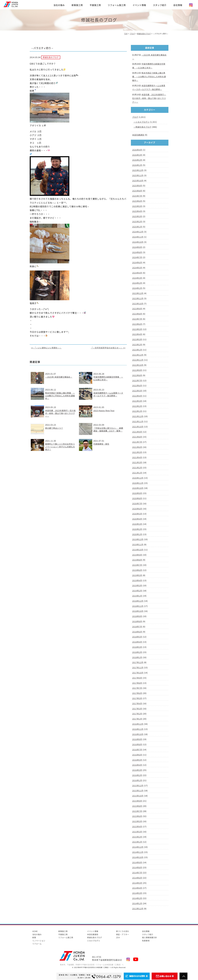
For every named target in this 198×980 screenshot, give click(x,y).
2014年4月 (137, 888)
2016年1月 (137, 780)
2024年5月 (137, 268)
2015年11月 (138, 791)
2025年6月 (137, 201)
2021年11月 (138, 422)
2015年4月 (137, 827)
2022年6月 (137, 386)
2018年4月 (137, 642)
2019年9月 (137, 555)
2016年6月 (137, 755)
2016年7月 (137, 750)
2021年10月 (138, 427)
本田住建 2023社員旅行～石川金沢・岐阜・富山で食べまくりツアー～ (60, 413)
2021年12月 (138, 416)
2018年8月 (137, 621)
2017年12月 (138, 662)
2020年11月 (138, 483)
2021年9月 (137, 432)
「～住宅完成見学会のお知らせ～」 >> (108, 348)
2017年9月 (137, 678)
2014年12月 (138, 847)
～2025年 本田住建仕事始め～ (59, 377)
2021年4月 (137, 457)
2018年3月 (137, 647)
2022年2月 (137, 406)
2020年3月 (137, 524)
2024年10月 (138, 242)
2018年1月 (137, 657)
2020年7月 (137, 504)
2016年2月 (137, 775)
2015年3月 (137, 832)
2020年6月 (137, 509)
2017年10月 (138, 673)
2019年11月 (138, 545)
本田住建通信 (138, 135)
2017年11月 (138, 668)
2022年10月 (138, 365)
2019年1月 (137, 596)
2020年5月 (137, 514)
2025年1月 (137, 227)
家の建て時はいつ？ (54, 428)
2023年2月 (137, 345)
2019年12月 (138, 539)
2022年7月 (137, 381)
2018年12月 (138, 601)
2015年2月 (137, 837)
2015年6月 (137, 816)
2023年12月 (138, 293)
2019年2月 (137, 591)
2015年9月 (137, 801)
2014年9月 (137, 863)
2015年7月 (137, 811)
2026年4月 (137, 150)
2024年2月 (137, 283)
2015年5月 (137, 821)
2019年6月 (137, 570)
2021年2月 (137, 468)
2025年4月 (137, 211)
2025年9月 (137, 186)
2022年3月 (137, 401)
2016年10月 (138, 734)
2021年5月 (137, 452)
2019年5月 (137, 575)
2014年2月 (137, 898)
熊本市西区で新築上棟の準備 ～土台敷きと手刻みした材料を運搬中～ (60, 396)
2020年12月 (138, 478)
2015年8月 (137, 806)
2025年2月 (137, 222)
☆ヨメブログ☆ (142, 122)
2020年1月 (137, 534)
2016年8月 (137, 745)
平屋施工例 (95, 5)
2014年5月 (137, 883)
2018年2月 (137, 652)
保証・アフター (123, 934)
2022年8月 (137, 375)
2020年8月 (137, 498)
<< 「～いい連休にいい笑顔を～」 (46, 348)
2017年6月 (137, 693)
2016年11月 (138, 729)
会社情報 (178, 5)
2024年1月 (137, 288)
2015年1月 (137, 842)
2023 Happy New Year (104, 411)
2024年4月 (137, 273)
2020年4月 (137, 519)
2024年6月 (137, 263)
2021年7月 (137, 442)
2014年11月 (138, 852)
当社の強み (59, 5)
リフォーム (37, 944)
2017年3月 (137, 709)
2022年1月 (137, 411)
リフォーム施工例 (117, 5)
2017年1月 (137, 719)
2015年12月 (138, 786)
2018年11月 (138, 606)
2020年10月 (138, 488)
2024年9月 (137, 247)
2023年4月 (137, 334)
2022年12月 (138, 355)
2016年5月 (137, 760)
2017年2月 (137, 714)
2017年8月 (137, 683)
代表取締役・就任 (101, 444)
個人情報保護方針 (150, 938)
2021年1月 (137, 473)
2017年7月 (137, 688)
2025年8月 (137, 191)
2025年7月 (137, 196)
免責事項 (146, 941)
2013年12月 (138, 909)
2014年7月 (137, 873)
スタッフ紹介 (160, 5)
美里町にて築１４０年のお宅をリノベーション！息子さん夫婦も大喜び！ (60, 447)
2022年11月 (138, 360)
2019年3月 (137, 586)
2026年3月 (137, 155)
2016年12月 (138, 724)
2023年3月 (137, 339)
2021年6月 (137, 447)
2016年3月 (137, 770)
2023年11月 (138, 299)
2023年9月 (137, 309)
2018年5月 (137, 637)
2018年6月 (137, 632)
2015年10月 (138, 796)
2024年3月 (137, 278)
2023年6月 (137, 324)
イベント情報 (139, 5)
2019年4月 (137, 581)
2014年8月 (137, 868)
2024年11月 (138, 237)
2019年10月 (138, 550)
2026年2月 (137, 160)
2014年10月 (138, 857)
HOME (35, 931)
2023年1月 (137, 350)
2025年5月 (137, 206)
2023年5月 (137, 329)
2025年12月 (138, 170)
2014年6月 (137, 878)
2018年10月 (138, 611)
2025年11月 (138, 175)
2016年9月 (137, 739)
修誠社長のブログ (143, 127)
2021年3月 (137, 463)
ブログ (135, 117)
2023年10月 (138, 304)
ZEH (118, 938)
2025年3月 (137, 216)
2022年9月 (137, 370)
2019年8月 (137, 560)
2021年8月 (137, 437)
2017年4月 (137, 704)
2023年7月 (137, 319)
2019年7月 (137, 565)
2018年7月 (137, 627)
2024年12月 (138, 232)
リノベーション (39, 941)
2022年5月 (137, 391)
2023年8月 (137, 314)
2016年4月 (137, 765)
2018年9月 (137, 616)
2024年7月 (137, 257)
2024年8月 (137, 252)
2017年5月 (137, 698)
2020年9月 (137, 493)
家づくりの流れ (123, 931)
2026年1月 (137, 165)
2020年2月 (137, 529)
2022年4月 (137, 396)
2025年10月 (138, 181)
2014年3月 (137, 893)
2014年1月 (137, 903)
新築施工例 (77, 5)
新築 (34, 938)
